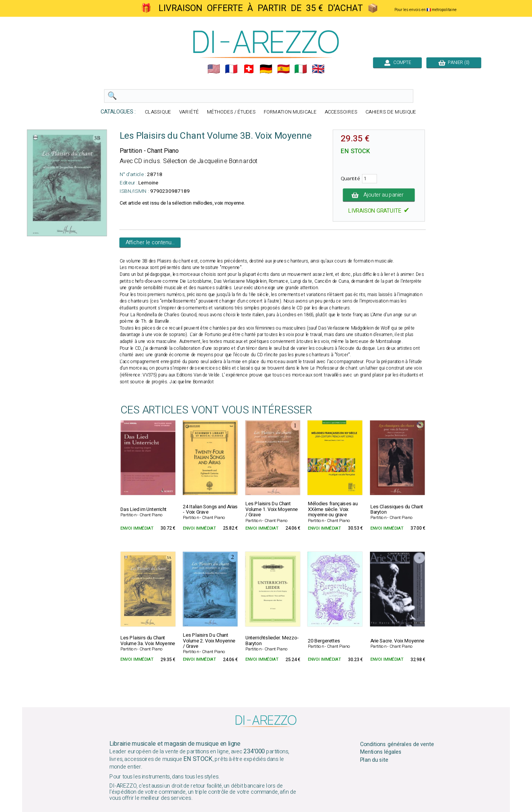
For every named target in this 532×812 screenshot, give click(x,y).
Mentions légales (381, 752)
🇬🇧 (318, 69)
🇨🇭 (249, 69)
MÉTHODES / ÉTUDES (231, 112)
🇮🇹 (301, 69)
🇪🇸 (284, 69)
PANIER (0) (454, 62)
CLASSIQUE (158, 112)
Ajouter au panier (379, 195)
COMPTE (397, 62)
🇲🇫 (231, 69)
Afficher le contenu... (150, 243)
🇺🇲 (214, 69)
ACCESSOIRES (341, 112)
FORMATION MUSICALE (290, 112)
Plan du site (374, 760)
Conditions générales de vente (397, 744)
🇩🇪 (266, 69)
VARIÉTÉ (189, 112)
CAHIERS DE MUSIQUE (391, 112)
